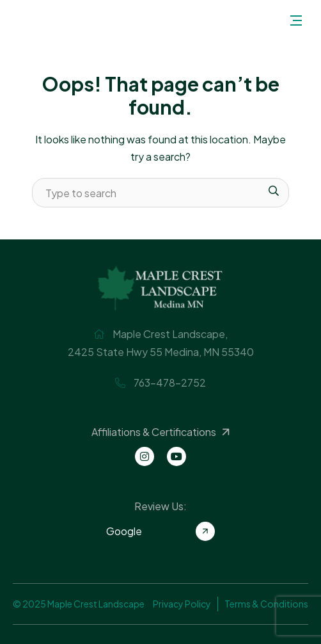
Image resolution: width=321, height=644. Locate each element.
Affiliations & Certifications (162, 432)
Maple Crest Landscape (30, 20)
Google (160, 531)
